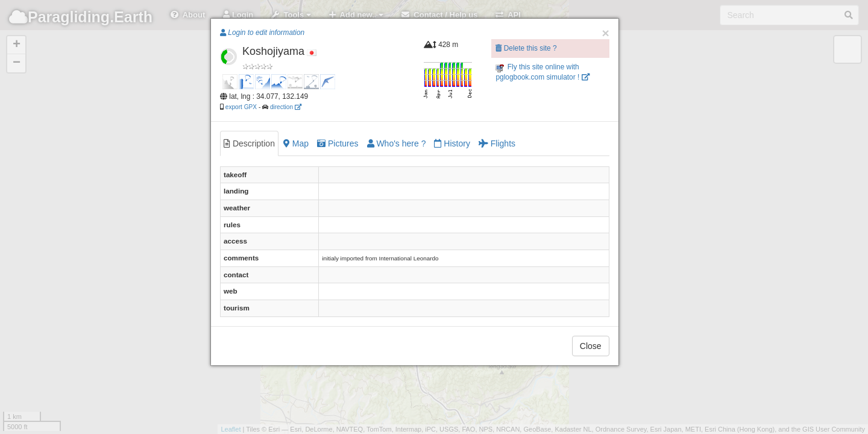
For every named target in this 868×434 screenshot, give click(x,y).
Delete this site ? (526, 48)
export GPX (241, 107)
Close (591, 346)
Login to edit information (262, 33)
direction (286, 107)
